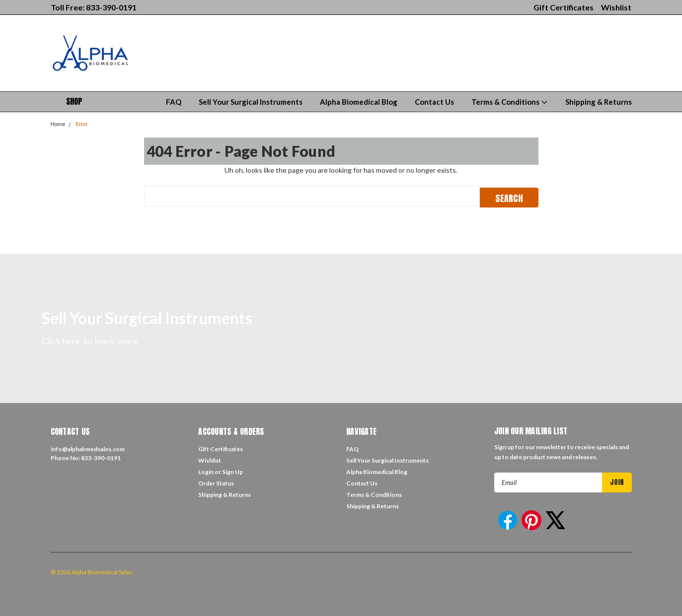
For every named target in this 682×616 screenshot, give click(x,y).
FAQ (174, 102)
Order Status (216, 482)
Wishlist (616, 7)
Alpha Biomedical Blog (359, 102)
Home (58, 124)
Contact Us (434, 102)
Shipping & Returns (599, 102)
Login (206, 471)
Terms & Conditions (510, 102)
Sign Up (232, 471)
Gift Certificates (564, 7)
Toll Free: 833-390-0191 (94, 7)
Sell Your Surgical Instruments (251, 102)
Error (81, 124)
